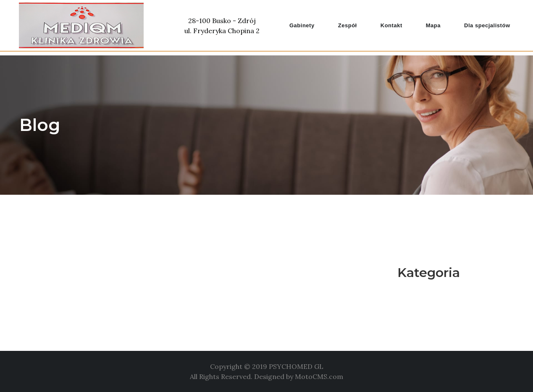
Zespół (348, 25)
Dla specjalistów (487, 25)
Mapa (433, 25)
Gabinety (302, 25)
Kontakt (391, 25)
